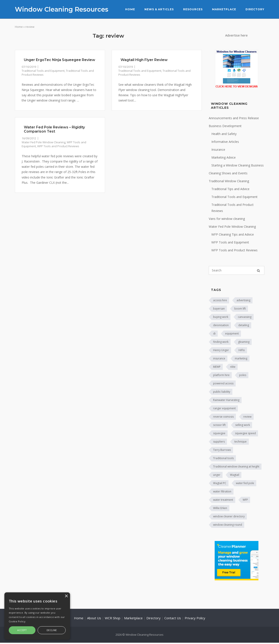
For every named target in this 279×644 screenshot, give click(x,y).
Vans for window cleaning (227, 219)
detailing (244, 325)
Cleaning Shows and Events (228, 173)
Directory (255, 9)
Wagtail (235, 475)
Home (130, 9)
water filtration (222, 491)
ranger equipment (224, 408)
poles (243, 375)
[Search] (258, 270)
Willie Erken (220, 508)
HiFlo (242, 350)
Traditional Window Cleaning (229, 181)
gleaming (244, 342)
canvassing (245, 317)
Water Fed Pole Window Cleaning (44, 142)
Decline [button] (52, 630)
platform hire (221, 375)
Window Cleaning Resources (62, 9)
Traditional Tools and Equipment (43, 71)
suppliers (219, 442)
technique (240, 442)
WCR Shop (113, 618)
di (214, 333)
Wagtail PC (220, 483)
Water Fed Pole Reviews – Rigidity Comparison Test (54, 129)
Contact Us (173, 618)
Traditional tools (223, 458)
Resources (193, 9)
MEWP (217, 367)
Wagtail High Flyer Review (144, 60)
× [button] (66, 596)
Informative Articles (225, 142)
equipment (232, 333)
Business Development (225, 126)
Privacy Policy (195, 618)
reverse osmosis (223, 417)
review (247, 417)
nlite (233, 367)
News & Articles (159, 9)
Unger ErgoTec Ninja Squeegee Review (60, 60)
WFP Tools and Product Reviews (58, 146)
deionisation (221, 325)
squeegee (219, 433)
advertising (243, 300)
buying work (221, 317)
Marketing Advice (224, 157)
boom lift (240, 309)
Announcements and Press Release (234, 118)
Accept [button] (22, 630)
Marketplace (224, 9)
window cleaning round (228, 525)
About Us (94, 618)
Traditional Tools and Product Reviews (232, 208)
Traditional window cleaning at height (236, 466)
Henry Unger (221, 350)
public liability (222, 392)
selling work (243, 425)
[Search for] (237, 270)
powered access (223, 383)
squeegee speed (245, 433)
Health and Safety (224, 134)
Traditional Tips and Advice (230, 189)
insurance (219, 358)
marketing (241, 358)
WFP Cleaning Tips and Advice (233, 234)
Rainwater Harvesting (226, 400)
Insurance (218, 150)
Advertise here (236, 35)
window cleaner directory (229, 516)
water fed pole (245, 483)
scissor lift (219, 425)
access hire (220, 300)
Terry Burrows (222, 450)
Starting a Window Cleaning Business (238, 165)
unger (217, 475)
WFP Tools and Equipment (230, 242)
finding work (221, 342)
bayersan (219, 309)
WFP (245, 500)
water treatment (223, 500)
